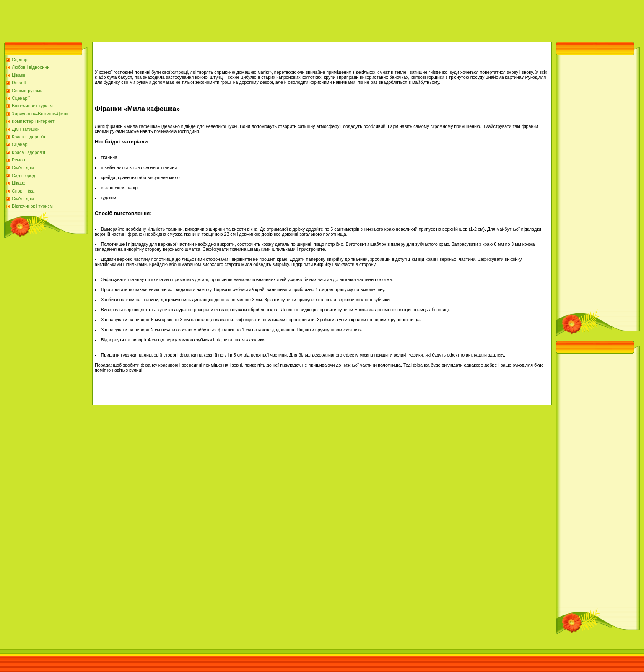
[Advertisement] (153, 19)
